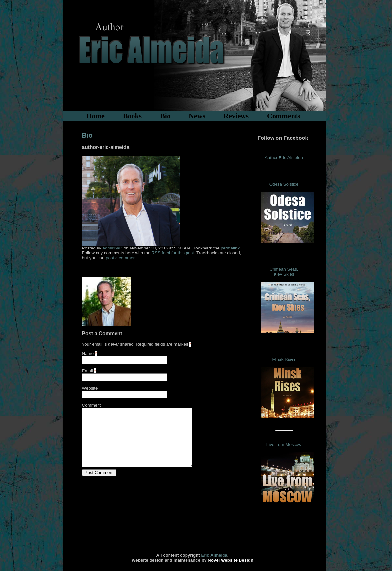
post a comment (121, 258)
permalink (230, 248)
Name (88, 353)
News (197, 116)
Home (96, 116)
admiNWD (112, 248)
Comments (284, 116)
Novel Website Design (231, 560)
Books (132, 116)
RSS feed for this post (173, 253)
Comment (92, 405)
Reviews (236, 116)
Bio (165, 116)
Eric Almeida (214, 555)
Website (90, 388)
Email (88, 371)
